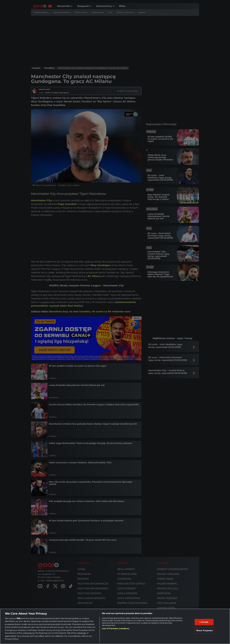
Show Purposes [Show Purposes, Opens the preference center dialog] (205, 630)
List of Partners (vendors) (115, 628)
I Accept (204, 622)
